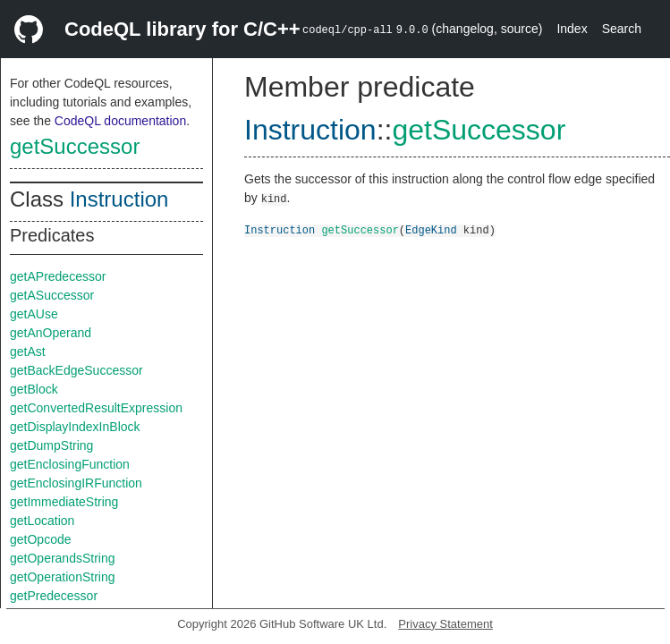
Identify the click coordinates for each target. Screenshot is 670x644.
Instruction (119, 199)
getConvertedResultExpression (96, 408)
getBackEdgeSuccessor (76, 370)
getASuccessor (52, 295)
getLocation (42, 521)
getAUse (34, 314)
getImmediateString (64, 502)
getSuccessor (75, 146)
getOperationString (63, 577)
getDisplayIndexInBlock (75, 427)
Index (572, 29)
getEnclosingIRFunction (76, 483)
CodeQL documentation (120, 121)
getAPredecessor (58, 276)
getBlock (34, 389)
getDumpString (51, 445)
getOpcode (41, 539)
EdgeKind (431, 229)
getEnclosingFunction (70, 464)
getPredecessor (54, 596)
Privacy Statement (445, 624)
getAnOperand (51, 333)
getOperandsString (63, 558)
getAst (28, 352)
